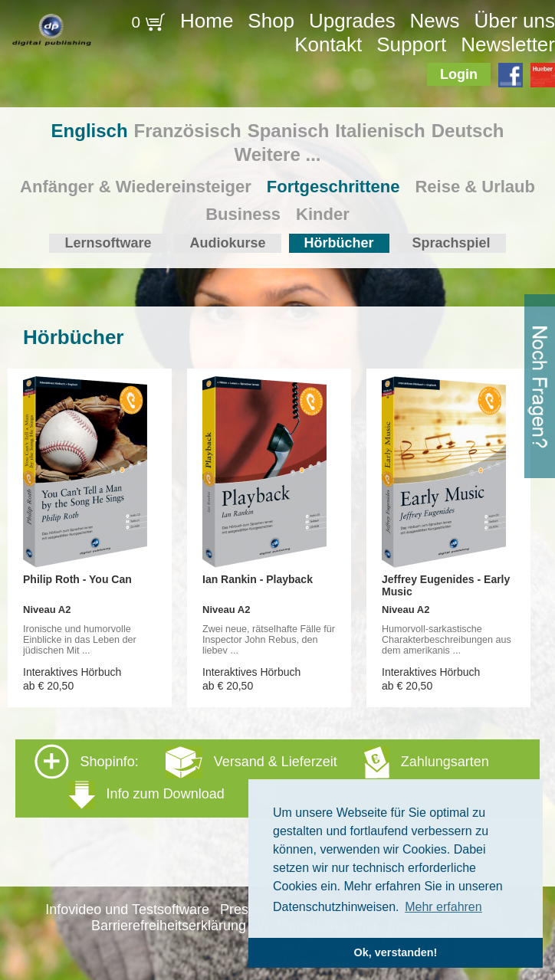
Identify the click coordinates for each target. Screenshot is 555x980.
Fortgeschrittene (333, 187)
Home (207, 21)
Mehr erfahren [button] (443, 907)
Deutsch (468, 131)
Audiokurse (227, 243)
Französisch (188, 131)
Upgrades (352, 21)
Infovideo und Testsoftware (127, 910)
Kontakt (328, 44)
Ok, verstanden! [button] (396, 952)
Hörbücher (339, 243)
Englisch (90, 131)
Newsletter (508, 44)
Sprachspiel (452, 243)
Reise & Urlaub (475, 187)
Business (243, 214)
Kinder (323, 214)
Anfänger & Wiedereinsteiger (136, 187)
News (435, 21)
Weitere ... (278, 154)
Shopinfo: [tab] (262, 777)
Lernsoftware (108, 243)
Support (411, 44)
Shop (271, 21)
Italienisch (380, 131)
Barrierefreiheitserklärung (169, 926)
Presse (241, 910)
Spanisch (289, 131)
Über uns (514, 21)
